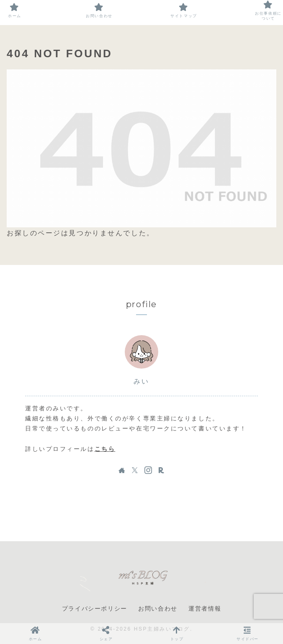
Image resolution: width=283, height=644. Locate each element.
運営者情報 (205, 608)
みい (141, 381)
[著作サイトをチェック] (122, 470)
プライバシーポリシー (95, 608)
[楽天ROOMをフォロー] (161, 470)
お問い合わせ (158, 608)
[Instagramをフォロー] (148, 470)
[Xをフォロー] (135, 470)
